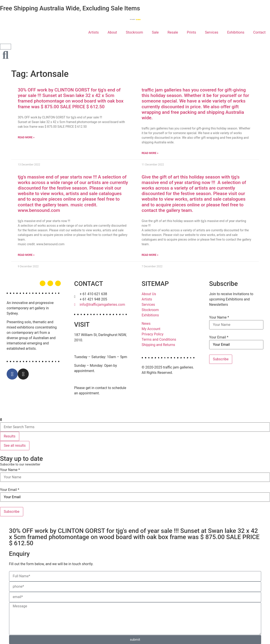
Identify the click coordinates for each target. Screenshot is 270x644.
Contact (259, 32)
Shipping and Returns (158, 345)
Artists (93, 32)
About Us (149, 294)
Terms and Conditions (159, 339)
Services (212, 32)
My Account (151, 329)
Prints (191, 32)
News (146, 324)
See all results (15, 445)
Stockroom (134, 32)
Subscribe (221, 359)
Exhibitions (236, 32)
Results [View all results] (10, 436)
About (112, 32)
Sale (155, 32)
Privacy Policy (153, 334)
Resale (173, 32)
